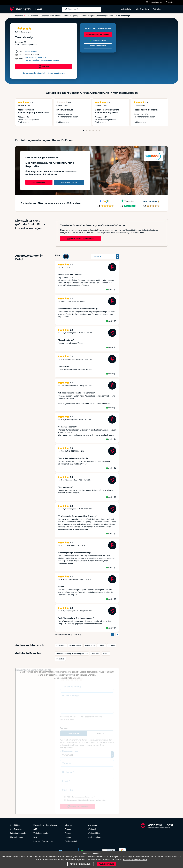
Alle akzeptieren (106, 864)
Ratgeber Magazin (18, 833)
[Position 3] (90, 131)
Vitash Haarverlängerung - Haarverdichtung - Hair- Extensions (108, 113)
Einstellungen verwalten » (135, 860)
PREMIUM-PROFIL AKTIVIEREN (98, 34)
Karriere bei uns (95, 837)
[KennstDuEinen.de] (26, 9)
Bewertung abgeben (56, 73)
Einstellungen (52, 825)
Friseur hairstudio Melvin (146, 110)
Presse (68, 829)
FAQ (35, 837)
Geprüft (111, 290)
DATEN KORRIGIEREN (98, 46)
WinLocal (92, 829)
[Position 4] (93, 131)
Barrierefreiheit (71, 841)
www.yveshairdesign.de (36, 57)
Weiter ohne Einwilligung (81, 864)
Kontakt (68, 837)
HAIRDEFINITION (65, 110)
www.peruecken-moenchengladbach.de (42, 60)
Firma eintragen (17, 837)
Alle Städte (126, 9)
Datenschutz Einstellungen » (67, 678)
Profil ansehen (34, 122)
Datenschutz (39, 825)
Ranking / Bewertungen (43, 841)
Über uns (69, 825)
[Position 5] (96, 131)
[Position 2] (87, 131)
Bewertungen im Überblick (34, 73)
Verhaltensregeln (41, 833)
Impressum (93, 825)
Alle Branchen (142, 9)
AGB (35, 829)
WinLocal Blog (94, 833)
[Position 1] (83, 131)
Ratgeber (157, 9)
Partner (68, 833)
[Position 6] (100, 131)
